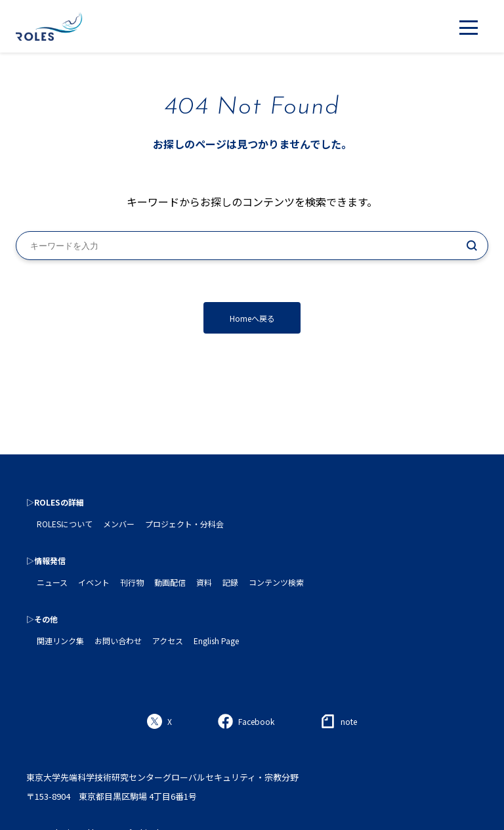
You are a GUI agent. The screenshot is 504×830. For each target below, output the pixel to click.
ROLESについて (65, 524)
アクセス (168, 641)
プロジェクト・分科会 (184, 524)
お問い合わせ (118, 641)
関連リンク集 (60, 641)
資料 (204, 582)
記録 (230, 582)
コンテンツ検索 (276, 582)
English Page (216, 641)
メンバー (119, 524)
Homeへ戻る (252, 318)
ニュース (52, 582)
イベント (94, 582)
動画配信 (170, 582)
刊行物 (132, 582)
